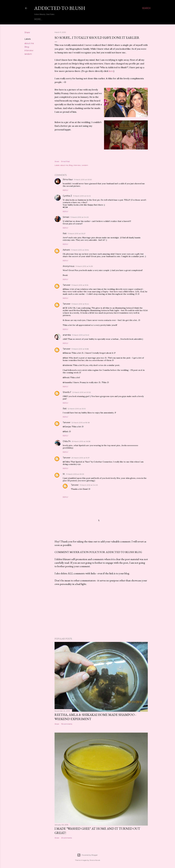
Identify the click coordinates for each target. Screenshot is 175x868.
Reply (65, 190)
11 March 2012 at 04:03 (89, 485)
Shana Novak (95, 860)
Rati (65, 233)
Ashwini (66, 250)
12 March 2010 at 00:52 (82, 392)
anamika (67, 335)
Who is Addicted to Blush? (58, 19)
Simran (66, 217)
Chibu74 (67, 441)
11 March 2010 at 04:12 (82, 196)
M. (64, 474)
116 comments (67, 724)
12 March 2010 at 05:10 (77, 409)
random (28, 54)
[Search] (146, 8)
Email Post (65, 161)
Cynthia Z (67, 196)
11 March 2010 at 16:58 (80, 349)
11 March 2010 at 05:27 (77, 234)
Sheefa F (67, 392)
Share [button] (27, 32)
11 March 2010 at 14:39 (84, 266)
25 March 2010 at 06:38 (81, 441)
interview (29, 50)
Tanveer (67, 285)
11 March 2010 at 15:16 (80, 285)
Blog (27, 47)
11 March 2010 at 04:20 (80, 217)
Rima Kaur (68, 179)
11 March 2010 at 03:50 (83, 180)
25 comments (67, 838)
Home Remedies (104, 19)
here (111, 71)
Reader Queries (84, 19)
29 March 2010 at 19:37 (81, 458)
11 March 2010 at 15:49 (81, 335)
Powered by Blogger (87, 855)
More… (119, 19)
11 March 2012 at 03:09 (75, 474)
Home (38, 19)
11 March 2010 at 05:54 (80, 250)
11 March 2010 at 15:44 (80, 304)
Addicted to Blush (60, 8)
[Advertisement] (101, 612)
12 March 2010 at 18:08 (81, 423)
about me (29, 43)
